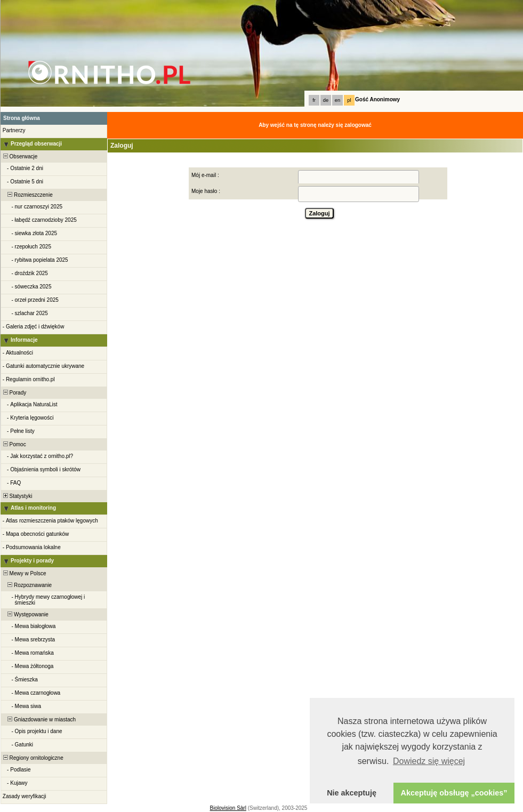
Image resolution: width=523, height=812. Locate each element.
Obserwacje (19, 156)
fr (314, 100)
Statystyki (17, 496)
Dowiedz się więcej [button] (429, 761)
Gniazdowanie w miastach (39, 719)
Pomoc (14, 444)
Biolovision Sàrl (228, 808)
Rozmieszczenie (27, 195)
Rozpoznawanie (27, 585)
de (326, 100)
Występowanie (25, 614)
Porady (14, 393)
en (337, 100)
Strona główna (22, 118)
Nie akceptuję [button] (352, 793)
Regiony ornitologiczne (33, 758)
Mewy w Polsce (24, 573)
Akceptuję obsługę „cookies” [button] (454, 793)
